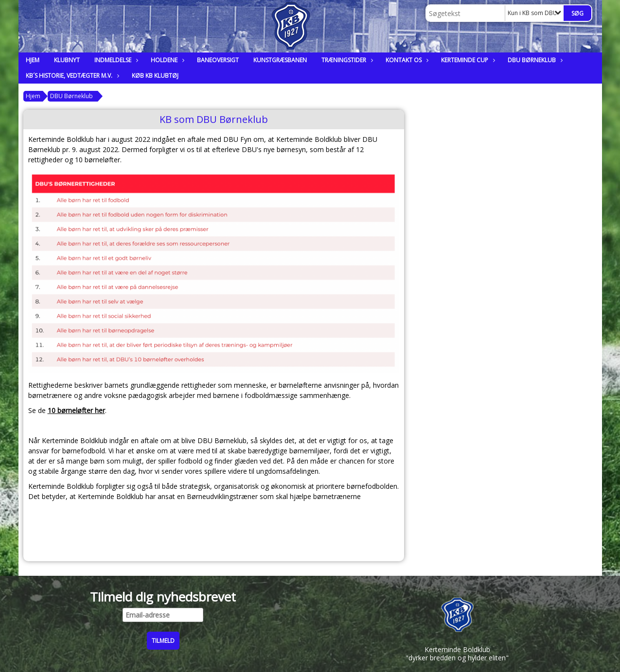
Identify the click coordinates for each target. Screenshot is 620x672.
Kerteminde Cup (467, 60)
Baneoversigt (218, 60)
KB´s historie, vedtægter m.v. (71, 76)
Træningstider (346, 60)
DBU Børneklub (534, 60)
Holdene (167, 60)
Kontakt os (406, 60)
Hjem (33, 60)
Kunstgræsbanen (280, 60)
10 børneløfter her (76, 410)
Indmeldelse (115, 60)
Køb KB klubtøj (155, 76)
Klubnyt (67, 60)
